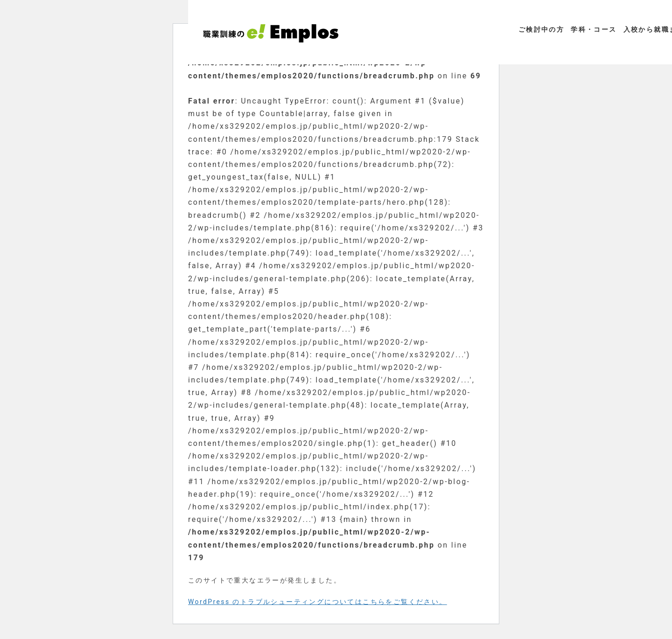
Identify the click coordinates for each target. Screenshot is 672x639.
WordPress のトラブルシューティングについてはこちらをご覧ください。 (318, 602)
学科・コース (594, 29)
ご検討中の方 (541, 29)
